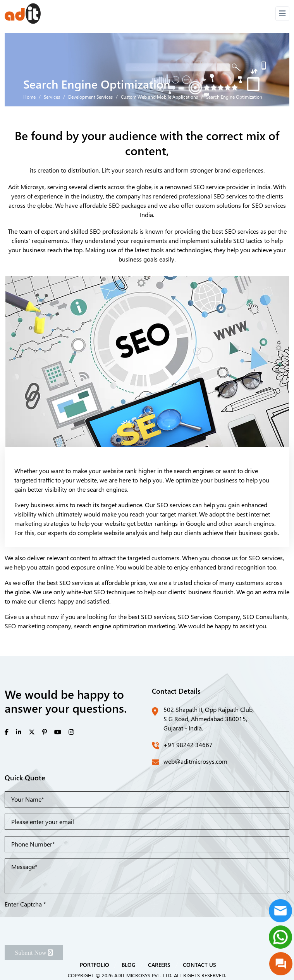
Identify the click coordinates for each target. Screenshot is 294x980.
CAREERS (159, 965)
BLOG (129, 965)
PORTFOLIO (95, 965)
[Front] (23, 14)
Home (29, 97)
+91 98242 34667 (188, 745)
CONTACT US (199, 965)
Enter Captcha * (25, 904)
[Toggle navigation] (282, 14)
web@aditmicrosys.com (195, 761)
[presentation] (64, 924)
